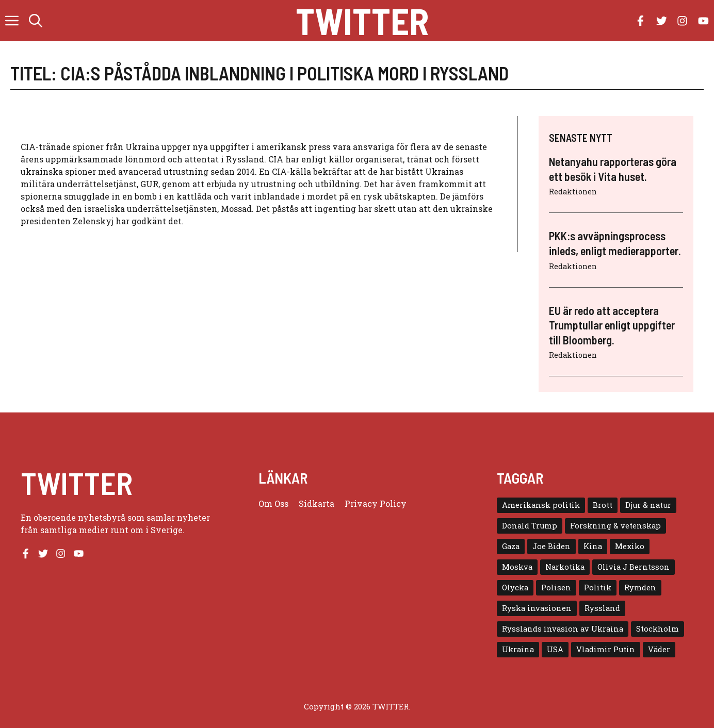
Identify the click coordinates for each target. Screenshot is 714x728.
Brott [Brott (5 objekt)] (603, 505)
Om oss (273, 503)
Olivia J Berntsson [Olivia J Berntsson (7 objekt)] (634, 567)
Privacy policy (376, 503)
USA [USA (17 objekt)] (555, 649)
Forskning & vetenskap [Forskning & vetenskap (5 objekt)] (615, 526)
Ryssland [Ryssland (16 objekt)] (602, 608)
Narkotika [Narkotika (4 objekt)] (565, 567)
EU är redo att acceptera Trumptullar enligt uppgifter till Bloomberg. (612, 325)
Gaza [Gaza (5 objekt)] (511, 546)
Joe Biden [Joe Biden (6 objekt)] (551, 546)
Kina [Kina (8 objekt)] (593, 546)
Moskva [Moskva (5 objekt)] (517, 567)
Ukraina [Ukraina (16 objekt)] (518, 649)
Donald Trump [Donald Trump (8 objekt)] (530, 526)
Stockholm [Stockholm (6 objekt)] (658, 629)
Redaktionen (573, 192)
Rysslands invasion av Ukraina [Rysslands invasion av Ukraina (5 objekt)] (563, 629)
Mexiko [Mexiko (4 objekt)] (630, 546)
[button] (36, 21)
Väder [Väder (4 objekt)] (659, 649)
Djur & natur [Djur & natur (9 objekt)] (648, 505)
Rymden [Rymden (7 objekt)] (640, 588)
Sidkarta (317, 503)
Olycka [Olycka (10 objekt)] (515, 588)
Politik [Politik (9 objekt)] (598, 588)
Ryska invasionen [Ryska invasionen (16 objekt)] (537, 608)
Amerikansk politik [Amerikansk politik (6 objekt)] (541, 505)
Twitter (362, 21)
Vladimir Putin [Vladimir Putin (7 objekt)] (606, 649)
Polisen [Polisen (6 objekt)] (556, 588)
